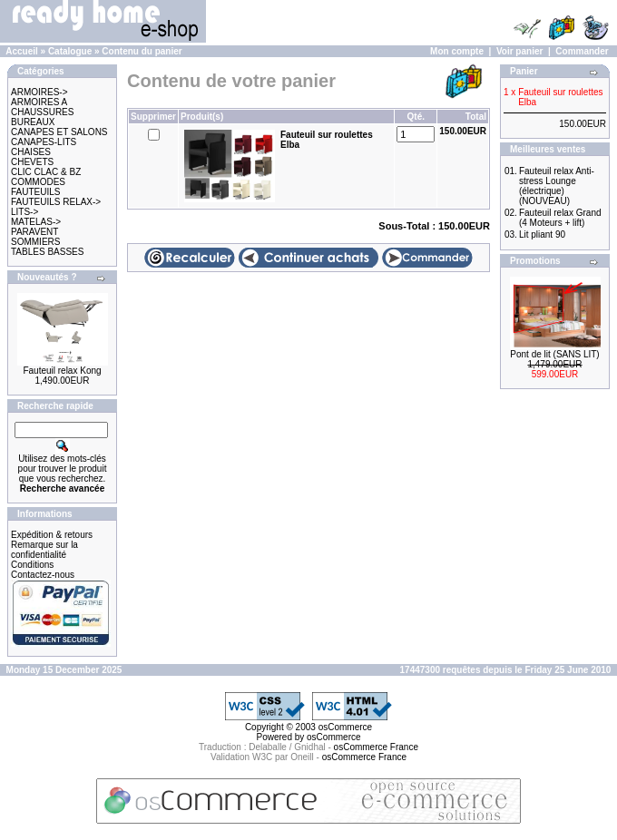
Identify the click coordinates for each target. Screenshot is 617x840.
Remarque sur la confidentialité (44, 550)
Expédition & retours (52, 535)
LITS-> (24, 212)
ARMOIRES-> (39, 92)
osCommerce (345, 727)
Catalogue (70, 51)
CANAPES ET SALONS (59, 132)
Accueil (22, 51)
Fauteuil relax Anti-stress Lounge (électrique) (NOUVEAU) (557, 186)
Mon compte (457, 51)
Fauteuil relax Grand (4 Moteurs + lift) (560, 218)
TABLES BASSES (47, 252)
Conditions (32, 565)
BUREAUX (33, 122)
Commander (582, 51)
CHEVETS (32, 162)
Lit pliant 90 (542, 234)
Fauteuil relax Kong (62, 371)
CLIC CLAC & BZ (46, 172)
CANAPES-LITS (44, 142)
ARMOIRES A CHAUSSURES (42, 107)
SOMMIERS (35, 242)
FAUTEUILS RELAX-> (56, 202)
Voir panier (520, 51)
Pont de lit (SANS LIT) (554, 354)
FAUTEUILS (35, 192)
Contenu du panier (142, 51)
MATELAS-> (36, 222)
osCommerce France (376, 747)
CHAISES (31, 152)
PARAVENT (34, 232)
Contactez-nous (43, 575)
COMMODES (38, 182)
